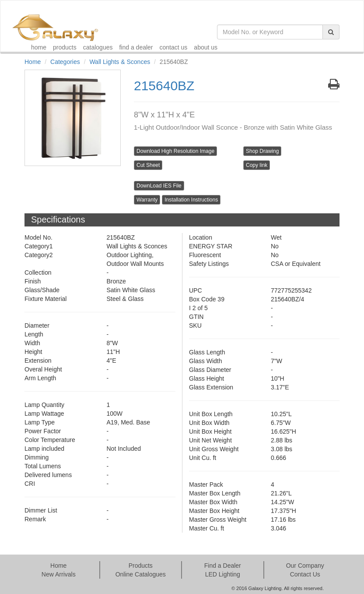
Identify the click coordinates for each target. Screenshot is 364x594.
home (39, 47)
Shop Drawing (262, 151)
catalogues (98, 47)
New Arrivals (59, 574)
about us (206, 47)
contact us (174, 47)
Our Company (305, 566)
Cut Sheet (148, 165)
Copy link (257, 165)
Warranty (147, 200)
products (65, 47)
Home (33, 62)
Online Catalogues (141, 574)
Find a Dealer (223, 566)
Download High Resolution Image (175, 151)
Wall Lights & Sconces (120, 62)
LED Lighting (223, 574)
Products (141, 566)
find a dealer (136, 47)
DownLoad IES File (159, 186)
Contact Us (305, 574)
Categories (65, 62)
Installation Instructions (191, 200)
